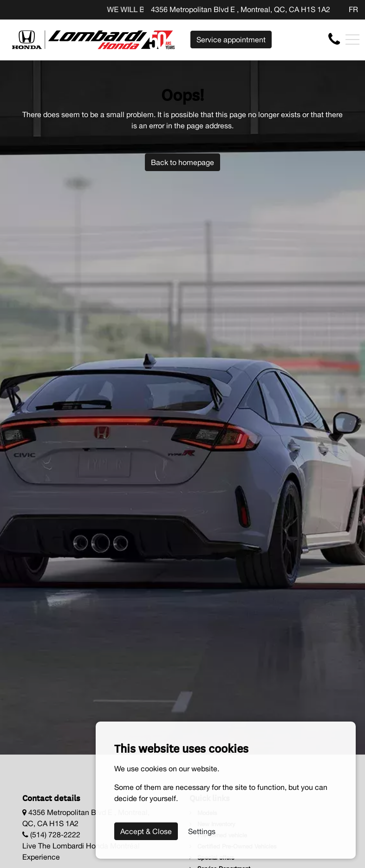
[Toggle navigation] (352, 40)
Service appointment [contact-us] (231, 40)
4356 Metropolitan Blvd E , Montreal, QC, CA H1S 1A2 (241, 9)
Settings (202, 831)
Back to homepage (182, 162)
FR (353, 9)
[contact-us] (334, 39)
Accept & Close (146, 831)
